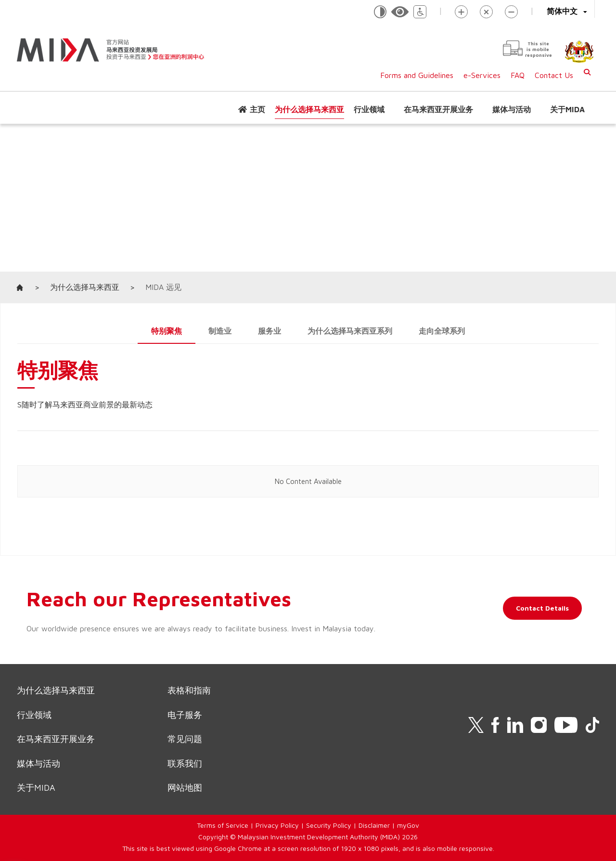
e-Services (482, 75)
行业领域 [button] (369, 109)
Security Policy (329, 825)
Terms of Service (223, 825)
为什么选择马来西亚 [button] (309, 109)
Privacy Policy (277, 825)
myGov (408, 825)
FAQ (518, 75)
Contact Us (554, 75)
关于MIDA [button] (567, 109)
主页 (257, 109)
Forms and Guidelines (417, 75)
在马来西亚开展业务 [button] (438, 109)
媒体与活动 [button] (512, 109)
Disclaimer (374, 825)
